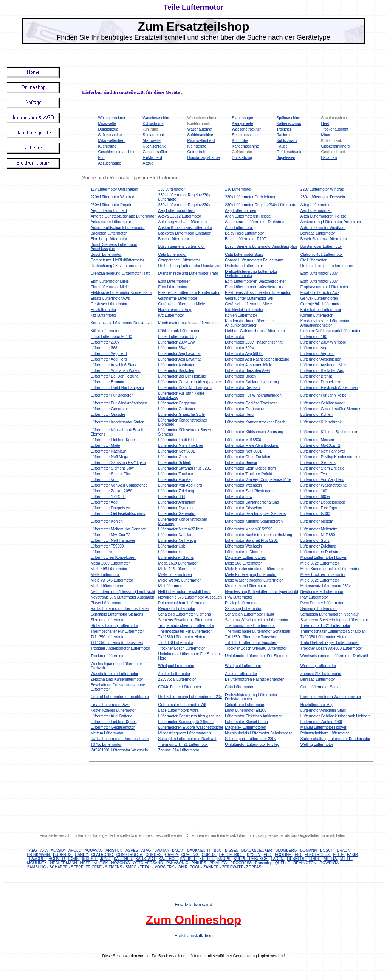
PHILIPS (199, 863)
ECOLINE (284, 855)
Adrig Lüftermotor (315, 205)
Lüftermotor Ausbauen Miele (248, 365)
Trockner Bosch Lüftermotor (182, 648)
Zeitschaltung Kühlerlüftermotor (117, 679)
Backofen (329, 158)
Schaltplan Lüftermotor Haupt (249, 614)
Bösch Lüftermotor (106, 254)
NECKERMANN (64, 863)
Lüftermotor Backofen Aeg (322, 371)
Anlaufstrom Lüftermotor (111, 222)
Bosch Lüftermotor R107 (245, 239)
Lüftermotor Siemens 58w (112, 468)
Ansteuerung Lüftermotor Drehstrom (255, 222)
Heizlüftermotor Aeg (175, 310)
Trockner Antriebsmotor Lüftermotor (120, 648)
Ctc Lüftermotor (313, 260)
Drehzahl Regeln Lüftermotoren (327, 266)
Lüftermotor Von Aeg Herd (322, 480)
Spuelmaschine (245, 135)
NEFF (86, 863)
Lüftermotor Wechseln (243, 485)
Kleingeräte (197, 146)
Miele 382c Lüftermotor (320, 563)
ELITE (339, 855)
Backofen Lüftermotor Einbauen (185, 233)
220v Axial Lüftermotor (177, 679)
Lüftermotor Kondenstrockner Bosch (255, 422)
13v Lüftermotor (172, 189)
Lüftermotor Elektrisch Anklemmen (329, 388)
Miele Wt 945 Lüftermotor (112, 580)
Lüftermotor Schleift (175, 463)
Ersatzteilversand (193, 905)
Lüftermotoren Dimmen (244, 552)
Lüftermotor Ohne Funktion (248, 457)
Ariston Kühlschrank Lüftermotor (118, 228)
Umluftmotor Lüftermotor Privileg (252, 744)
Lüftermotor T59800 (107, 546)
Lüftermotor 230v (105, 342)
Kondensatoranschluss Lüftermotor (188, 323)
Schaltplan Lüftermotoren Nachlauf (330, 614)
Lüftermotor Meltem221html (181, 529)
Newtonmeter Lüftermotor (322, 592)
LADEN (278, 859)
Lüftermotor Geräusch (177, 409)
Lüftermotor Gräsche (108, 415)
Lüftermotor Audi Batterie (112, 716)
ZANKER (211, 867)
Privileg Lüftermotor (241, 603)
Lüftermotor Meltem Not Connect (118, 529)
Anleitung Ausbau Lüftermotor (183, 222)
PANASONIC (178, 863)
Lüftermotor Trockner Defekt (248, 474)
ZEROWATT (233, 867)
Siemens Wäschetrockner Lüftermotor (257, 620)
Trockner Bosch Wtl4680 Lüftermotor (256, 648)
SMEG (132, 867)
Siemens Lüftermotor (108, 620)
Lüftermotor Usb (172, 546)
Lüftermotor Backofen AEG (247, 371)
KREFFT (207, 859)
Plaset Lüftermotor (106, 603)
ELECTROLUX (318, 855)
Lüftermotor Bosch (240, 376)
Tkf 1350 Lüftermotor (108, 637)
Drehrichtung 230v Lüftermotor (116, 266)
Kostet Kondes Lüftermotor (113, 710)
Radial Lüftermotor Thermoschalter (120, 609)
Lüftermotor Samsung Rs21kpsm (118, 463)
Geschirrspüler (155, 152)
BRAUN (344, 850)
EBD (268, 855)
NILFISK (101, 863)
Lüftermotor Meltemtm (319, 529)
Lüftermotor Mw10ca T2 (320, 446)
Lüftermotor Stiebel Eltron (112, 474)
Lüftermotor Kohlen (317, 415)
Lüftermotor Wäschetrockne (324, 485)
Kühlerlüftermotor (105, 331)
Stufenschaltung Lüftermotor (115, 626)
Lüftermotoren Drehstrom (322, 552)
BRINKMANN (39, 855)
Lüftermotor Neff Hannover (323, 451)
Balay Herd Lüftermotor (244, 233)
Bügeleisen (286, 158)
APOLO (75, 850)
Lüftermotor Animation (177, 502)
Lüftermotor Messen (317, 440)
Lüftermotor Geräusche (244, 409)
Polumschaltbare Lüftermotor (183, 603)
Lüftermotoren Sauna (176, 558)
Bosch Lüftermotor (174, 239)
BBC (218, 850)
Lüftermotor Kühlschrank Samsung (254, 432)
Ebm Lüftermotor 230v (319, 273)
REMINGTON (305, 863)
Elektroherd (152, 158)
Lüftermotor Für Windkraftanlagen (253, 395)
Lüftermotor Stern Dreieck (322, 468)
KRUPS (224, 859)
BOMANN (309, 850)
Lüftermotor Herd (239, 415)
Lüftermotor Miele (105, 446)
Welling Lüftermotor (317, 744)
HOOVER (57, 859)
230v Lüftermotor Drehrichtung (251, 197)
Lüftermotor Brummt (108, 382)
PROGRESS (241, 863)
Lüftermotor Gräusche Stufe (182, 415)
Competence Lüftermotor (179, 260)
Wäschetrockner (111, 118)
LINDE (315, 859)
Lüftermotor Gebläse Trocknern (251, 403)
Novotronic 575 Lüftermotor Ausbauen (122, 597)
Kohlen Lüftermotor (241, 315)
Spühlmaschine (200, 135)
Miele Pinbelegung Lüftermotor (251, 575)
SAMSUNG (37, 867)
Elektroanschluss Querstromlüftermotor (258, 293)
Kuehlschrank (154, 146)
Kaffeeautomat (289, 124)
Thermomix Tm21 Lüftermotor (250, 626)
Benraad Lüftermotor (318, 233)
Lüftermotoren (170, 552)
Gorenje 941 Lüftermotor (321, 304)
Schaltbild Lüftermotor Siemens (117, 614)
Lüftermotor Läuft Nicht (178, 440)
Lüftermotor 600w (240, 348)
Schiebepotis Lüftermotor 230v (251, 739)
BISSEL (232, 850)
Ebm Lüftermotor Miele (110, 281)
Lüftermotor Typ (314, 474)
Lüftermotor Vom (105, 480)
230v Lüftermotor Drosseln (323, 197)
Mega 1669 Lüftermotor (110, 563)
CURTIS (209, 855)
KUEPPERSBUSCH (251, 859)
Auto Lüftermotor (239, 228)
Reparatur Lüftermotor (177, 609)
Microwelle (107, 124)
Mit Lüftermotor (171, 586)
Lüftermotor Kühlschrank (321, 422)
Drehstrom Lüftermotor (244, 266)
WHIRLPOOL (189, 867)
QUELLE (283, 863)
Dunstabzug (108, 129)
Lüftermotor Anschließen (321, 359)
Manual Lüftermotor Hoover (324, 558)
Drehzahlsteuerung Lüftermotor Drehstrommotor (251, 274)
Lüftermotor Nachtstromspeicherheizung (259, 535)
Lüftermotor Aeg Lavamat (180, 354)
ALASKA (58, 850)
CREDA (172, 855)
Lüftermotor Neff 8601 (177, 451)
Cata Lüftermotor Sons (244, 254)
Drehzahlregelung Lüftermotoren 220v (190, 697)
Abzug (148, 163)
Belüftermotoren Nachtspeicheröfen (255, 679)
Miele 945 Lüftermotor (177, 569)
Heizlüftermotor (104, 310)
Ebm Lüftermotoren (175, 281)
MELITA (331, 859)
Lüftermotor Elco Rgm (319, 508)
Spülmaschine (289, 118)
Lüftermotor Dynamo (176, 508)
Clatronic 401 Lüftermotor (322, 254)
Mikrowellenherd (112, 141)
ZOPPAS (254, 867)
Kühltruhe (240, 141)
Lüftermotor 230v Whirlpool (323, 342)
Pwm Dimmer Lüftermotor (322, 603)
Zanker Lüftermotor (174, 674)
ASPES (132, 850)
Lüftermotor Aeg (314, 348)
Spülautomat (153, 135)
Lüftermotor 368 (104, 348)
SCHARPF (59, 867)
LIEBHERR (297, 859)
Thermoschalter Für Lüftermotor (117, 631)
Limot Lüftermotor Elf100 (111, 337)
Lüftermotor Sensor (241, 463)
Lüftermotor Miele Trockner (181, 446)
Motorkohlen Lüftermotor (245, 586)
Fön (101, 158)
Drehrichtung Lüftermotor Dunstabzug (190, 266)
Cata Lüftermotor (173, 254)
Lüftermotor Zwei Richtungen (249, 491)
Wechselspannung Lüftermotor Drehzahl (334, 656)
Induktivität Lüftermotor (244, 310)
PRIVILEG (219, 863)
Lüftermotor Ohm (173, 457)
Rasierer (284, 135)
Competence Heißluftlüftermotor (118, 260)
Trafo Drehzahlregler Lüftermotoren (330, 643)
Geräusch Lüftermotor (109, 304)
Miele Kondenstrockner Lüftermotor (254, 569)
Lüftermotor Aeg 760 (318, 354)
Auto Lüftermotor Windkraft (323, 228)
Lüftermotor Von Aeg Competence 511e (258, 480)
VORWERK (165, 867)
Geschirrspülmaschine (117, 152)
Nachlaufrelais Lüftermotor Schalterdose (259, 733)
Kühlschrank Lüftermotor (179, 331)
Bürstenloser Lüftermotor (321, 247)
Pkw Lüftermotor (239, 597)
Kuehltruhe (107, 146)
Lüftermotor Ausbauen (177, 365)
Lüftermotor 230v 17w (177, 342)
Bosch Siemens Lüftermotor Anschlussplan (114, 247)
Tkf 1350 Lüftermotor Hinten (182, 637)
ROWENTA (330, 863)
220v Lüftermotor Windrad (322, 189)
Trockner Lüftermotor (108, 656)
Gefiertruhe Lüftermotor (245, 705)
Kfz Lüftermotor (104, 315)
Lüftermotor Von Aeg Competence (119, 485)
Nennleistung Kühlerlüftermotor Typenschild (261, 592)
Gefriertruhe (197, 152)
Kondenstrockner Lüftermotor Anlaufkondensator (249, 323)
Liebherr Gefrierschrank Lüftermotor (255, 331)
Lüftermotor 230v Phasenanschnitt (254, 342)
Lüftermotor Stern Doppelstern (250, 468)
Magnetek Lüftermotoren (245, 558)
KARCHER (124, 859)
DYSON (254, 855)
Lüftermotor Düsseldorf (244, 508)
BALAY (178, 850)
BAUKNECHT (199, 850)
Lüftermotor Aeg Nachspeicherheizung (257, 359)
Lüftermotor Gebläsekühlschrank (118, 514)
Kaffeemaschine (246, 146)
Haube (282, 146)
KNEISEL (189, 859)
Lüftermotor (235, 337)
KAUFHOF (168, 859)
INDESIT (90, 859)
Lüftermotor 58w (172, 348)
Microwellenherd (201, 141)
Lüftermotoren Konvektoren (114, 558)
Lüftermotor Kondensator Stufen (118, 422)
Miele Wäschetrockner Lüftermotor (254, 580)
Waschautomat (200, 129)
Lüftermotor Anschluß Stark (114, 365)
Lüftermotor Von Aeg (176, 480)
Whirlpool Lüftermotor (176, 666)
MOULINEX (37, 863)
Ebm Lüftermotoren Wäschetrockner (255, 281)
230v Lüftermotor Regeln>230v (184, 205)
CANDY (82, 855)
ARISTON (115, 850)
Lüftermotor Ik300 (315, 514)
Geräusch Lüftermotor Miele (182, 304)
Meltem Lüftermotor (107, 733)
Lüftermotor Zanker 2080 (111, 491)
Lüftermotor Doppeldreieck (323, 502)
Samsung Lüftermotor (243, 609)
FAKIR (352, 855)
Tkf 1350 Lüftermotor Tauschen (251, 637)
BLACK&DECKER (257, 850)
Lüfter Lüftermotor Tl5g (178, 337)
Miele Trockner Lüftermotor (323, 575)
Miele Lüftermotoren (175, 575)
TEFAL (146, 867)
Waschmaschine (156, 118)
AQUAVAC (94, 850)
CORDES (154, 855)
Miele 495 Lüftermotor (109, 569)
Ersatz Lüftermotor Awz (320, 293)
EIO (299, 855)
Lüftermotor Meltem (317, 521)
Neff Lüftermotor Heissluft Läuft (184, 592)
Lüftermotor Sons (315, 541)
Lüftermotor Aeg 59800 (244, 354)
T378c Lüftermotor (106, 744)
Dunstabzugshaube (203, 158)
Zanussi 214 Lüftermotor (321, 674)
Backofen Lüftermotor (109, 233)
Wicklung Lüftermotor (318, 666)
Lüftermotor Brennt (316, 376)
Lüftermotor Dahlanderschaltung (252, 382)
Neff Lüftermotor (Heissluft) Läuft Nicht (123, 592)
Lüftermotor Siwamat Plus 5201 (185, 468)
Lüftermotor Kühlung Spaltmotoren (329, 432)
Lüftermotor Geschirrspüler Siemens (331, 409)
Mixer (326, 135)
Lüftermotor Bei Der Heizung (115, 376)
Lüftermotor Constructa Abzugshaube (190, 382)
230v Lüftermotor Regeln (111, 205)
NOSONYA (121, 863)
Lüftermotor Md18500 (243, 440)
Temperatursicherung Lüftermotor (186, 626)
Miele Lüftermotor (105, 575)
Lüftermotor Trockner (176, 474)
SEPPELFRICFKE (87, 867)
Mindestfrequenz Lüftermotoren (185, 733)
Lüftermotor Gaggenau (177, 403)
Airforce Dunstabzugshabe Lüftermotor (123, 216)
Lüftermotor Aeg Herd (109, 354)
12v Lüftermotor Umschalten (115, 189)
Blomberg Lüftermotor (109, 239)
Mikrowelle (151, 141)
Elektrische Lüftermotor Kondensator (121, 293)
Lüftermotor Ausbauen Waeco (116, 371)
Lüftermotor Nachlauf (108, 451)
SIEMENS (114, 867)
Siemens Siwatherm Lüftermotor (185, 620)
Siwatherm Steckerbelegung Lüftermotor (334, 620)
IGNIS (74, 859)
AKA (44, 850)
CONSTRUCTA (130, 855)
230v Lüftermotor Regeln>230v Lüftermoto (260, 205)
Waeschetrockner (247, 129)
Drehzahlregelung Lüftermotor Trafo (121, 273)
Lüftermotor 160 (314, 337)
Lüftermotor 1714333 (108, 497)
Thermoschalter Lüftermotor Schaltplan (258, 631)
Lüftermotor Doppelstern (321, 382)
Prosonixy (264, 863)
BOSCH (327, 850)
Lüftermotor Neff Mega (110, 457)
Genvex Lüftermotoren (319, 298)
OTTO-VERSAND (149, 863)
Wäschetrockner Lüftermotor (115, 674)
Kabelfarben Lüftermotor (321, 310)
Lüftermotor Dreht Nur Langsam (117, 388)
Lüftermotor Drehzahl (243, 388)
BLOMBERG (287, 850)
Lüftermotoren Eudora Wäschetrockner (191, 727)
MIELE (346, 859)
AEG (34, 850)
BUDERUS (63, 855)
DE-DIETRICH (232, 855)
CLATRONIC (103, 855)
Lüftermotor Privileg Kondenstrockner (332, 457)
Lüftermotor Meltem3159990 (249, 529)
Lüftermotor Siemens (318, 463)
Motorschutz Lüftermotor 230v (326, 586)
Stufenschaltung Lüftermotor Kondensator (335, 739)
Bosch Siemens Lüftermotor (324, 239)
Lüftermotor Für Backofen (112, 395)
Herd (325, 124)
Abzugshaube (109, 163)
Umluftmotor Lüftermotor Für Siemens (257, 656)
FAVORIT (38, 859)
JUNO (106, 859)
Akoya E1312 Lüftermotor (180, 216)
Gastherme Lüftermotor (178, 298)
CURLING (190, 855)
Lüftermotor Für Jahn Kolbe (324, 395)
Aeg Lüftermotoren (241, 211)
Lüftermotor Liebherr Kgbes (114, 440)
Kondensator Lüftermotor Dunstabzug (122, 323)
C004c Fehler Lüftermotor (180, 687)
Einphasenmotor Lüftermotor (324, 287)
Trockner (284, 129)
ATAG (147, 850)
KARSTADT (146, 859)
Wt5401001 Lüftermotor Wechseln (119, 750)
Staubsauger (243, 118)
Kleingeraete (243, 124)
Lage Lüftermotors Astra (179, 710)
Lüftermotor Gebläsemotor (323, 403)
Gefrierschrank (289, 152)
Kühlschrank (153, 124)
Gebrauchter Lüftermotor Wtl (249, 298)
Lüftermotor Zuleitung (176, 491)
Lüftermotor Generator (109, 409)
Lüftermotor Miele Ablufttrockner (252, 446)
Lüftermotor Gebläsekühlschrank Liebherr (335, 716)
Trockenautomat (335, 129)
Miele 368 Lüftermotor (243, 563)
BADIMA (162, 850)
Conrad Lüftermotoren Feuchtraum (254, 260)
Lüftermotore (101, 552)
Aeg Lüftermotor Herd (109, 211)
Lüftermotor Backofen (176, 371)
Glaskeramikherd (336, 146)
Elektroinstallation (193, 936)
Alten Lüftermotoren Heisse (248, 216)
